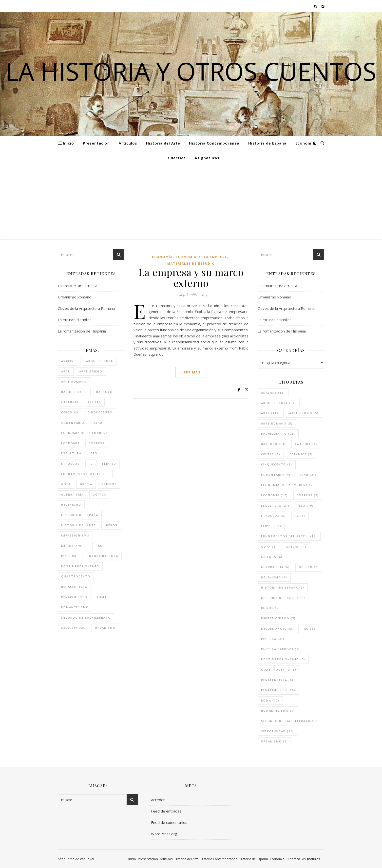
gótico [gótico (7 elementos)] (100, 494)
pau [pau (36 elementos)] (99, 546)
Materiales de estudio (191, 264)
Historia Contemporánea (214, 143)
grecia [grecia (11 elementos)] (86, 484)
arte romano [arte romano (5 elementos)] (74, 381)
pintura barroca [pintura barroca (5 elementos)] (102, 556)
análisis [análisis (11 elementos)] (69, 361)
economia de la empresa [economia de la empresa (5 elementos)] (85, 433)
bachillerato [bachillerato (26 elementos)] (74, 392)
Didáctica (176, 158)
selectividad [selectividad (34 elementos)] (74, 628)
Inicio (68, 143)
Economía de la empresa (201, 257)
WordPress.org (164, 834)
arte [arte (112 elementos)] (66, 371)
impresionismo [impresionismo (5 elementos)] (75, 535)
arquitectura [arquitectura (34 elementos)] (100, 361)
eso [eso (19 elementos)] (94, 453)
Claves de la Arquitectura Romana (86, 308)
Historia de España (267, 143)
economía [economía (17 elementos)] (70, 443)
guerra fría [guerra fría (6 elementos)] (72, 494)
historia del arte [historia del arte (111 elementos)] (78, 525)
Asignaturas (207, 158)
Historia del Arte (163, 143)
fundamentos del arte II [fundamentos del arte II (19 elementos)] (85, 474)
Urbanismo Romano (75, 297)
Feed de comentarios (169, 822)
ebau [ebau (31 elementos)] (98, 423)
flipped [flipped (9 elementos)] (109, 464)
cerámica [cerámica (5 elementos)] (70, 412)
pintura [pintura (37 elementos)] (69, 556)
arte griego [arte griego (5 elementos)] (91, 371)
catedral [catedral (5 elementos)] (70, 402)
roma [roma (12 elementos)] (102, 597)
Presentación (96, 143)
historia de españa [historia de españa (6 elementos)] (80, 515)
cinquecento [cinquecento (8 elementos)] (100, 412)
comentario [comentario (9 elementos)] (73, 423)
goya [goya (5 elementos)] (66, 484)
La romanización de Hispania (82, 331)
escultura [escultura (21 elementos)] (71, 453)
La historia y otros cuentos (191, 71)
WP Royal (87, 859)
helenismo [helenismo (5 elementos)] (71, 505)
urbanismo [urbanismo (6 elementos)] (105, 628)
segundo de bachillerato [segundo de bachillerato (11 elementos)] (86, 618)
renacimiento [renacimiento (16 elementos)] (74, 597)
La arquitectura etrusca (77, 286)
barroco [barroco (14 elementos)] (105, 392)
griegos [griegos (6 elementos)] (109, 484)
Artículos (128, 143)
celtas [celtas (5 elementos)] (95, 402)
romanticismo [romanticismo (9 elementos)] (75, 607)
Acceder (158, 800)
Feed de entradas (166, 811)
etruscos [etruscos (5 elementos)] (70, 464)
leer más (191, 372)
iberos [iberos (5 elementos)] (111, 525)
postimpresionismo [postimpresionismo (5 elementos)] (80, 566)
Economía (305, 143)
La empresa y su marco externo (191, 277)
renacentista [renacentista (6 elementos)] (74, 587)
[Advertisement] (191, 202)
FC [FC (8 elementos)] (91, 464)
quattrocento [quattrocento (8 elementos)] (76, 576)
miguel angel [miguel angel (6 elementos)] (74, 546)
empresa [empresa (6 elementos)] (97, 443)
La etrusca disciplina (75, 320)
